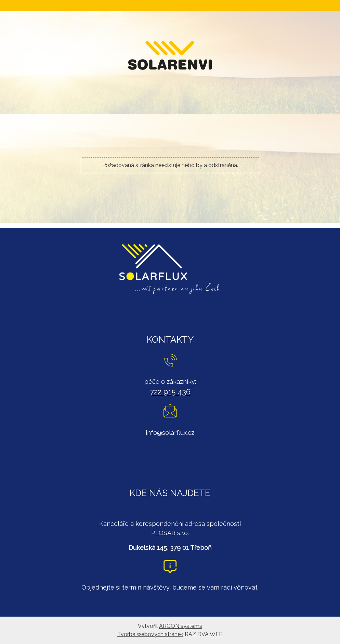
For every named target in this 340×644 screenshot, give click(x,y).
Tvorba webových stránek (150, 634)
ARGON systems (181, 626)
